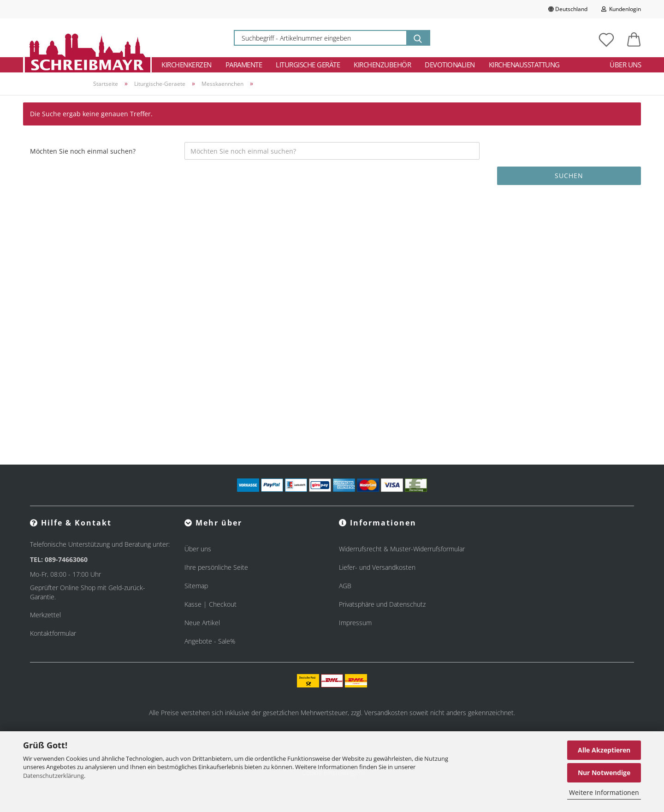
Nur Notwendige (604, 773)
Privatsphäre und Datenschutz (382, 604)
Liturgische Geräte (308, 65)
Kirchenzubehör (382, 65)
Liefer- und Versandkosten (377, 567)
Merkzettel (45, 615)
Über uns (625, 65)
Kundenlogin (621, 9)
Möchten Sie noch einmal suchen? (83, 151)
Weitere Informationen (604, 792)
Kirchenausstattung (524, 65)
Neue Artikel (202, 623)
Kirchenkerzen (187, 65)
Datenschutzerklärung (53, 776)
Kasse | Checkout (210, 604)
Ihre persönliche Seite (216, 567)
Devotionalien (450, 65)
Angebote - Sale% (210, 641)
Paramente (244, 65)
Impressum (355, 623)
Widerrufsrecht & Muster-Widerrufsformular (402, 549)
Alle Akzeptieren (604, 750)
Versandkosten (386, 713)
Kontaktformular (53, 633)
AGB (345, 586)
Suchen (569, 176)
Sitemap (196, 586)
